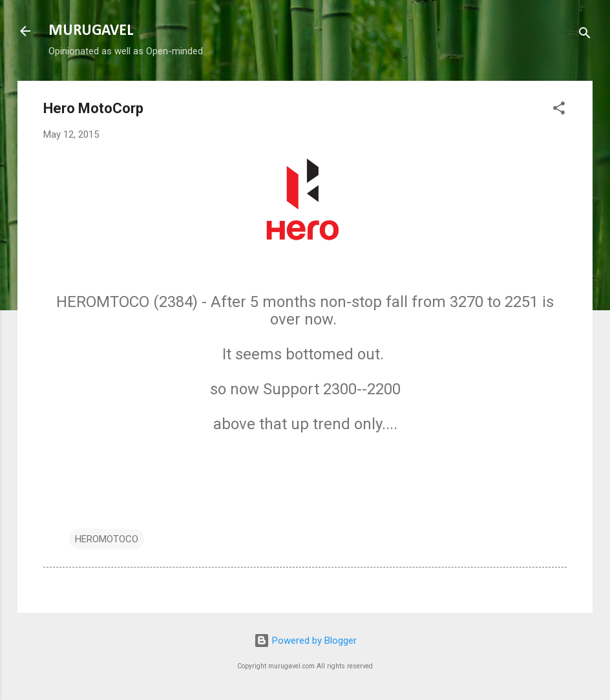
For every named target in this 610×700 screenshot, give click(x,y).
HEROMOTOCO (107, 539)
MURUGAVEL (91, 31)
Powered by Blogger (305, 641)
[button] (559, 110)
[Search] (585, 35)
